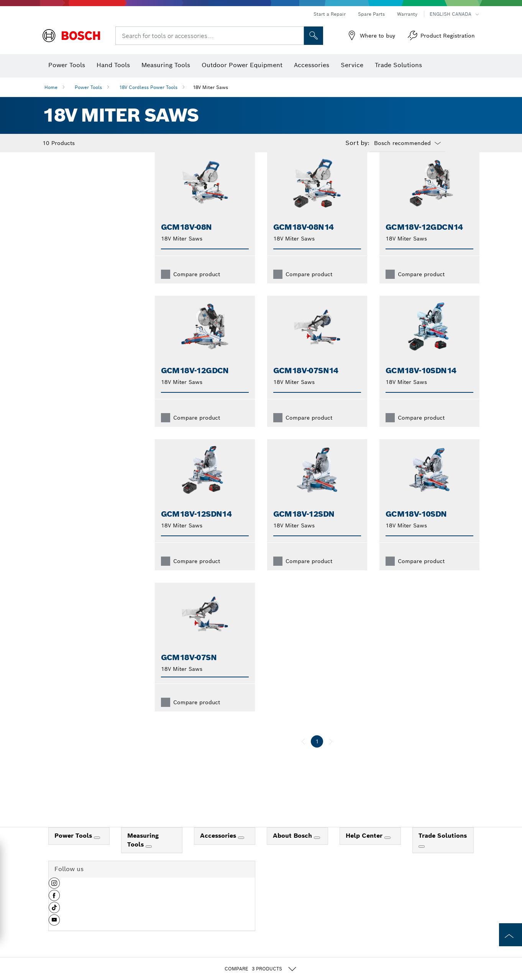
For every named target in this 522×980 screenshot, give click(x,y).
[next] (331, 754)
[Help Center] (387, 850)
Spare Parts (371, 14)
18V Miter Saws (210, 87)
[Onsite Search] (314, 36)
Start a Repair (330, 14)
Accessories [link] (219, 848)
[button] (54, 898)
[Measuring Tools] (149, 859)
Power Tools (88, 87)
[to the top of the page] (511, 935)
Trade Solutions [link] (443, 848)
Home (51, 87)
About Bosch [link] (293, 848)
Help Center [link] (365, 848)
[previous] (303, 754)
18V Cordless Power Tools (148, 87)
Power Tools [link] (74, 848)
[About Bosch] (317, 850)
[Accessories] (241, 850)
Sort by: (357, 143)
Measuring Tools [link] (143, 852)
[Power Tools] (97, 850)
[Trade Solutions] (422, 859)
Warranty (407, 14)
